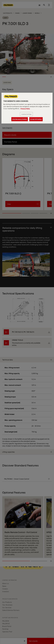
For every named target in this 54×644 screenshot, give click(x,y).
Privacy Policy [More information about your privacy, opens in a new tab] (25, 108)
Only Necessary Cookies (20, 119)
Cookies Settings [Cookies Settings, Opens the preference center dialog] (26, 114)
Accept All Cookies (36, 119)
